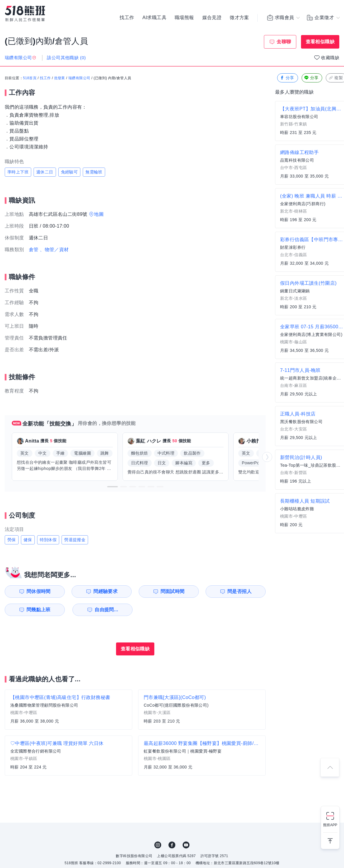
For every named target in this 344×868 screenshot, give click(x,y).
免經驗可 (70, 172)
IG (158, 845)
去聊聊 (284, 42)
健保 (28, 540)
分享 (287, 78)
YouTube (186, 845)
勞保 (12, 540)
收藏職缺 (330, 58)
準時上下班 (18, 172)
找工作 (127, 18)
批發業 (60, 78)
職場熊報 (184, 18)
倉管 (34, 250)
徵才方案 (239, 18)
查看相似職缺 (320, 42)
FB (172, 845)
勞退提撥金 (75, 540)
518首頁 (30, 78)
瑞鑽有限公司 (79, 78)
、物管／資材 (54, 250)
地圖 (99, 214)
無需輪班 (94, 172)
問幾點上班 (39, 610)
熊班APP (330, 825)
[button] (113, 487)
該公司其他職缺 (66, 58)
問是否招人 (239, 591)
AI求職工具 (154, 18)
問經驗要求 (105, 591)
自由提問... (106, 610)
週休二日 (45, 172)
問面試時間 (173, 591)
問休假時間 (39, 591)
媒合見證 (212, 18)
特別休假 (48, 540)
